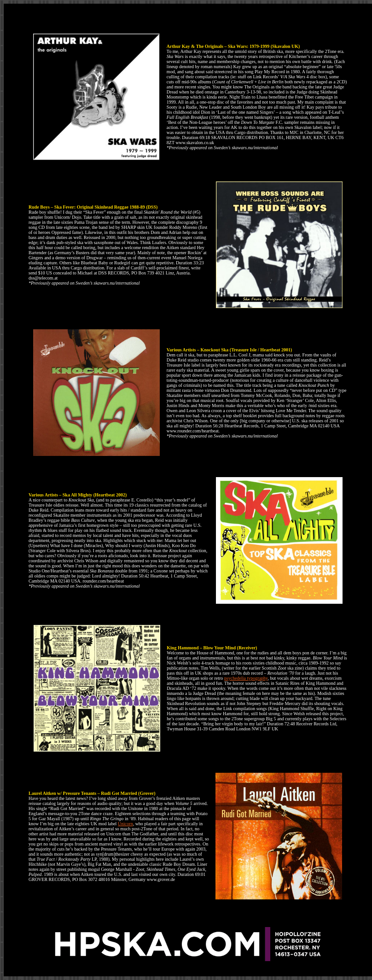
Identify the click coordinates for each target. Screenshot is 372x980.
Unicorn (125, 824)
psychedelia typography (246, 678)
